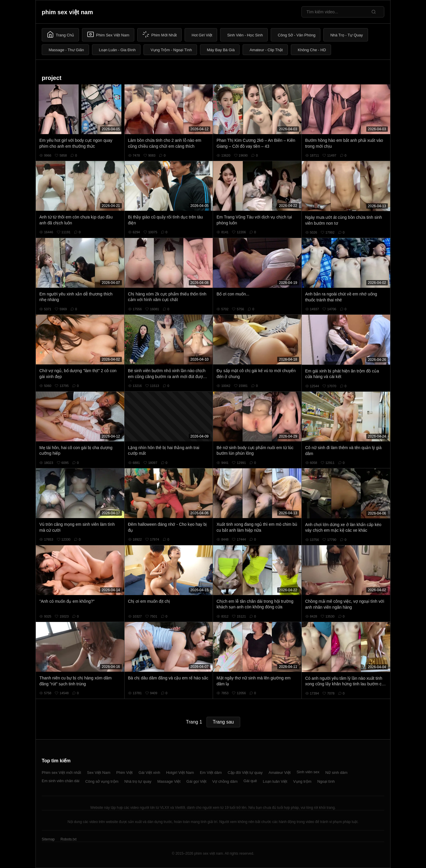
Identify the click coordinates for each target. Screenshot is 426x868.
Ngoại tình (326, 781)
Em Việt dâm (211, 773)
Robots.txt (68, 839)
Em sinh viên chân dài (60, 781)
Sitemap (48, 839)
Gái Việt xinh (149, 773)
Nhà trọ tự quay (138, 781)
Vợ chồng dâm (225, 781)
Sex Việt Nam (99, 773)
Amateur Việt (280, 773)
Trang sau (223, 722)
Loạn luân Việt (275, 781)
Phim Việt (124, 773)
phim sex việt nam (67, 12)
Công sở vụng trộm (102, 781)
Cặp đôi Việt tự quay (245, 773)
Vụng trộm (302, 781)
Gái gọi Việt (196, 781)
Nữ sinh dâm (337, 773)
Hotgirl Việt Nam (180, 773)
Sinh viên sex (308, 772)
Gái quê (250, 781)
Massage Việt (169, 781)
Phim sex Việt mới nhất (61, 773)
